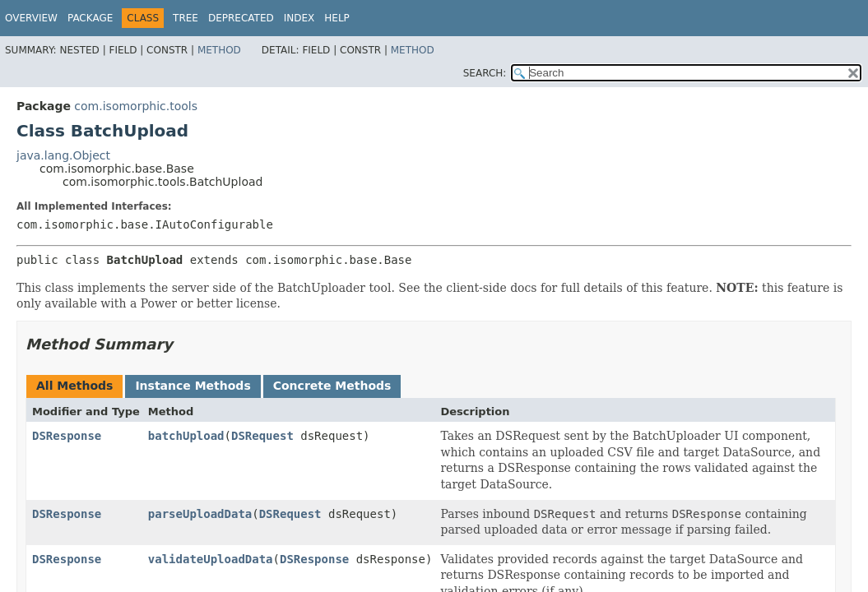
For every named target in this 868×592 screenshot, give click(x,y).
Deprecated (241, 18)
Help (337, 18)
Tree (186, 18)
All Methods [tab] (74, 386)
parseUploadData (200, 514)
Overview (31, 18)
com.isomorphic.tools (136, 106)
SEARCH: (485, 73)
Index (299, 18)
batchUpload (186, 436)
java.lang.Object (63, 155)
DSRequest (262, 436)
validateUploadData (211, 559)
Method (219, 50)
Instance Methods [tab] (193, 386)
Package (90, 18)
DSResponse (67, 436)
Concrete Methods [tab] (332, 386)
